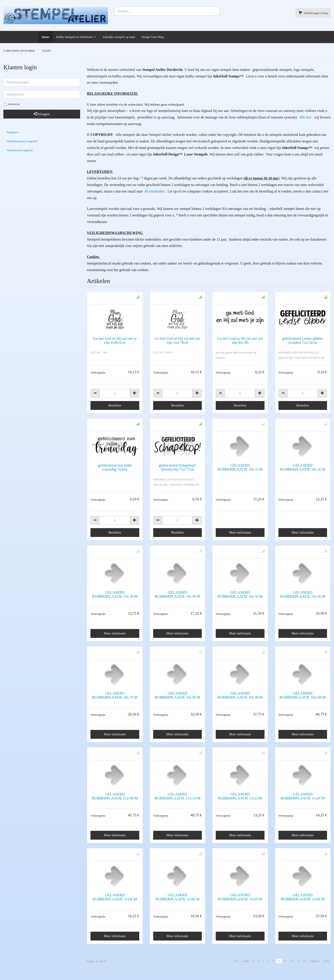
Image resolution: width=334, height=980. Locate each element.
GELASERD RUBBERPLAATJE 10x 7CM (115, 695)
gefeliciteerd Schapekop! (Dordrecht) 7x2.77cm (177, 467)
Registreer (13, 132)
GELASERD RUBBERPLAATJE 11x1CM (240, 796)
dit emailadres (154, 191)
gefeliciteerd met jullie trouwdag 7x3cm (115, 467)
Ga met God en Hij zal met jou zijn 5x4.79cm (177, 340)
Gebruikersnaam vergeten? (22, 141)
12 (292, 961)
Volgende (314, 961)
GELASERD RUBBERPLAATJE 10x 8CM (177, 695)
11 (285, 961)
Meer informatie (240, 532)
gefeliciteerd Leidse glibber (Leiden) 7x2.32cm (303, 340)
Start (236, 961)
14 (304, 961)
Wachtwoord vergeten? (20, 150)
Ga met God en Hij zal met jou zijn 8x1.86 (240, 340)
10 (279, 961)
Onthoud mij (12, 104)
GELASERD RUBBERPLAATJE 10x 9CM (240, 695)
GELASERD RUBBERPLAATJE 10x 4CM (177, 594)
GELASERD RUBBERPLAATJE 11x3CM (115, 897)
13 (298, 961)
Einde (326, 961)
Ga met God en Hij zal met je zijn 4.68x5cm (115, 340)
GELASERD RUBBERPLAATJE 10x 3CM (115, 594)
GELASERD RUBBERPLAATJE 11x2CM (303, 796)
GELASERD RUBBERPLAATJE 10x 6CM (303, 594)
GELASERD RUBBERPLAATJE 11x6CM (303, 897)
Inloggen (42, 114)
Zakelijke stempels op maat (119, 37)
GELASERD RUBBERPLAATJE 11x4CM (177, 897)
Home (45, 37)
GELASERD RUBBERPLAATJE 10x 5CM (240, 594)
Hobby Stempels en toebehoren (74, 37)
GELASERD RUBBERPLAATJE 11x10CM (115, 796)
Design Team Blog (153, 37)
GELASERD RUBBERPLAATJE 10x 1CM (240, 467)
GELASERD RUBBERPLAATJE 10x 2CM (303, 467)
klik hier (306, 117)
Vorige (246, 961)
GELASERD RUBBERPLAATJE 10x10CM (303, 695)
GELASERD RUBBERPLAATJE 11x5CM (240, 897)
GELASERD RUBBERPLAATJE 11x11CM (177, 796)
